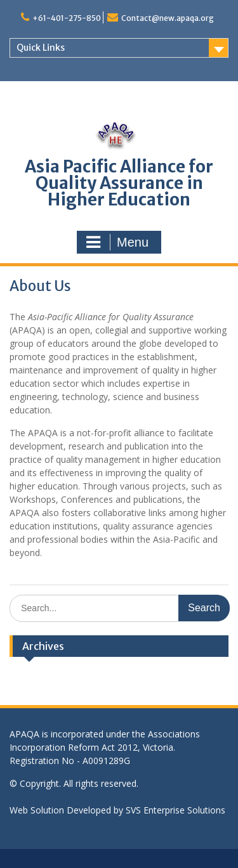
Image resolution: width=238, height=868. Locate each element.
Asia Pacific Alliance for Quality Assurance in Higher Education (119, 183)
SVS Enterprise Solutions (175, 810)
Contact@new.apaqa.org (168, 18)
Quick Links (41, 48)
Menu (117, 242)
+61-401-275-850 (67, 18)
